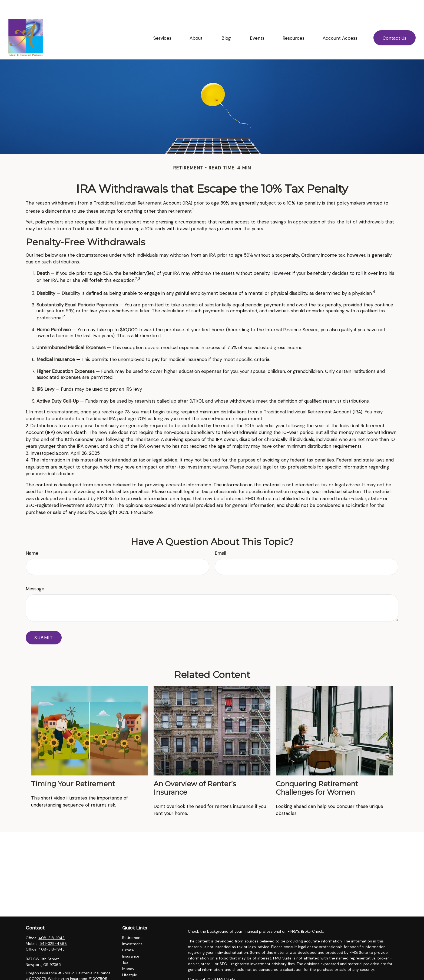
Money (128, 952)
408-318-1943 (52, 922)
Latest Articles (135, 965)
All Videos (131, 971)
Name (32, 537)
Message (35, 573)
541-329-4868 (53, 927)
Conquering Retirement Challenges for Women (317, 772)
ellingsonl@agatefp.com (47, 972)
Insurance (131, 940)
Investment (132, 928)
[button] (163, 22)
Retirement (132, 921)
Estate (128, 934)
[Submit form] (44, 621)
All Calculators (135, 977)
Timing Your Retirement (73, 767)
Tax (125, 946)
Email (220, 537)
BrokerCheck (312, 915)
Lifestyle (130, 959)
